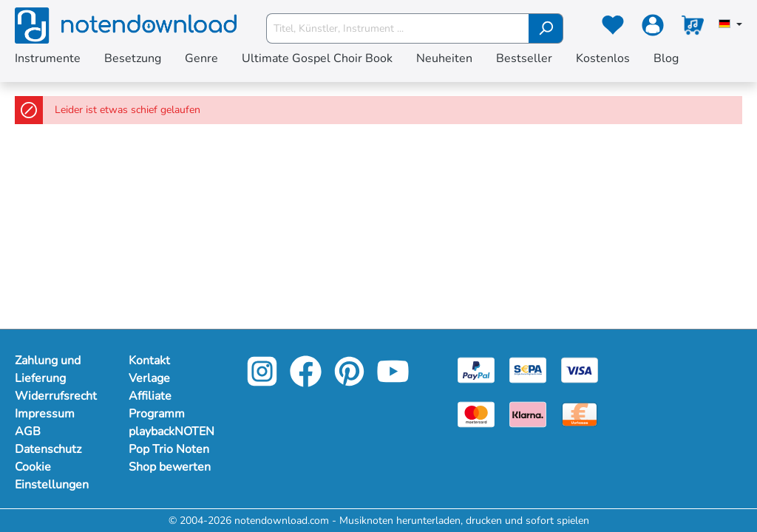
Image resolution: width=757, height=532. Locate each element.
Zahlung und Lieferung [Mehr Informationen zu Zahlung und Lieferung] (48, 369)
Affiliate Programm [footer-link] (157, 405)
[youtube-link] (393, 382)
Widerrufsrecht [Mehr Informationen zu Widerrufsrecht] (56, 396)
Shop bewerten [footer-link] (170, 467)
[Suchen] (546, 28)
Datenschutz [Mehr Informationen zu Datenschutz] (48, 449)
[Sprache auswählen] (730, 25)
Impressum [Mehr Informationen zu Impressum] (45, 414)
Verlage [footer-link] (149, 378)
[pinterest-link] (351, 382)
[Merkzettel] (613, 28)
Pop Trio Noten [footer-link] (169, 449)
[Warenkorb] (693, 28)
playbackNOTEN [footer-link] (171, 432)
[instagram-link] (264, 382)
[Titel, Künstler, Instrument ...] (398, 28)
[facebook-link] (307, 382)
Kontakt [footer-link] (149, 361)
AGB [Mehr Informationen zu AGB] (28, 432)
